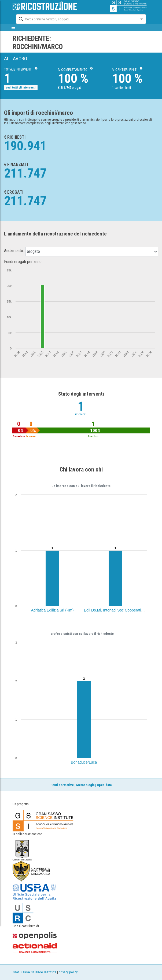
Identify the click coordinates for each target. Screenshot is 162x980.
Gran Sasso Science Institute (34, 972)
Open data (104, 785)
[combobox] (76, 19)
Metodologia (85, 785)
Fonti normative (62, 785)
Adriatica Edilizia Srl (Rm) (52, 610)
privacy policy (68, 972)
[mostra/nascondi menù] (13, 27)
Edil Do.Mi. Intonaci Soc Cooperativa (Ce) (119, 610)
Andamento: (14, 251)
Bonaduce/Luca (84, 762)
